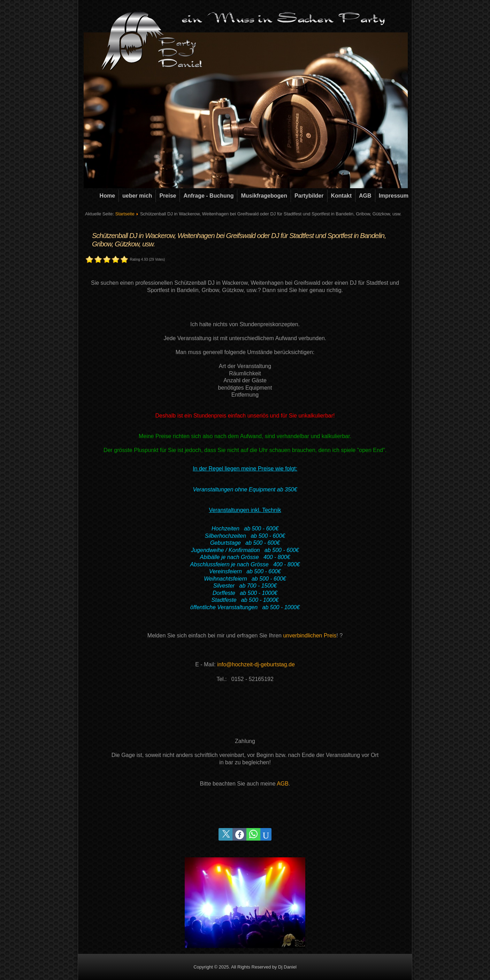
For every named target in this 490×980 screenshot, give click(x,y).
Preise (168, 196)
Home (107, 196)
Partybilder (309, 196)
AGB (365, 196)
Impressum (394, 196)
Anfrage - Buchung (208, 196)
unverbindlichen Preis (310, 636)
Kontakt (342, 196)
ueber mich (137, 196)
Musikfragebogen (264, 196)
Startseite (125, 214)
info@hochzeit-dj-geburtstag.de (256, 664)
